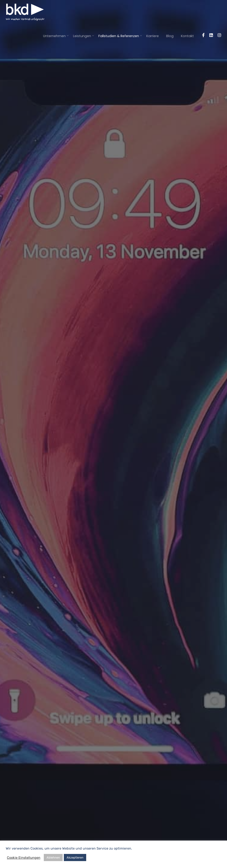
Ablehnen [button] (53, 858)
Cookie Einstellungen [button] (24, 858)
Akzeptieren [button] (75, 858)
